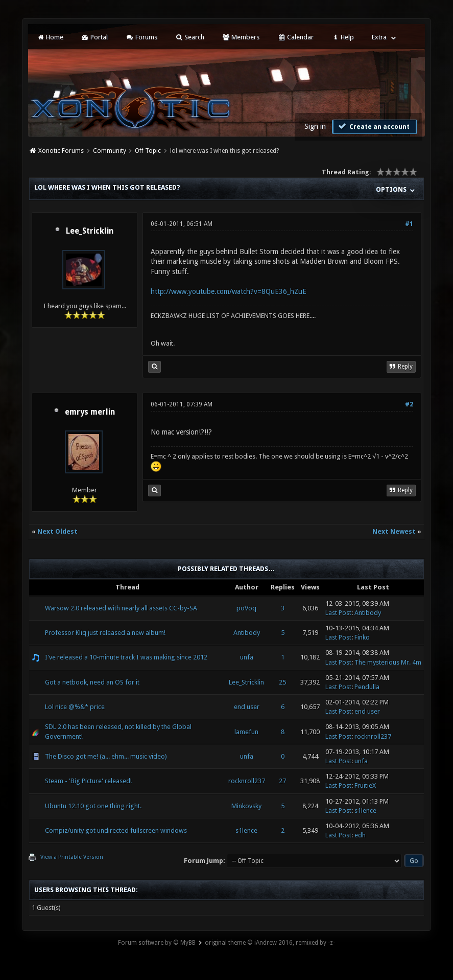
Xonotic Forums (61, 151)
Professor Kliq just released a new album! (105, 633)
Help (343, 37)
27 (282, 781)
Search (190, 37)
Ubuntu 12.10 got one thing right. (93, 806)
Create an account (373, 126)
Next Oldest (57, 531)
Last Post (338, 613)
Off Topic (148, 151)
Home (50, 37)
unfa (247, 657)
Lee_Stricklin (90, 231)
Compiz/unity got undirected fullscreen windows (116, 830)
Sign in (315, 126)
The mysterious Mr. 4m (388, 662)
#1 (409, 224)
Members (241, 37)
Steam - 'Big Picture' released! (88, 781)
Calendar (295, 37)
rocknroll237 (373, 736)
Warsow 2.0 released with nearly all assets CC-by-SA (121, 608)
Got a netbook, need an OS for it (92, 682)
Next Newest (394, 531)
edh (360, 835)
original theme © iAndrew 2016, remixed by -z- (270, 943)
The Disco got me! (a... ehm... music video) (106, 756)
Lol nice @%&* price (75, 707)
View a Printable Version (72, 857)
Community (110, 151)
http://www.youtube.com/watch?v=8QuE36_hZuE (229, 291)
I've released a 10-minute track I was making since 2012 (126, 657)
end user (247, 707)
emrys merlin (90, 412)
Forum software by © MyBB (157, 943)
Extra (379, 37)
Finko (362, 637)
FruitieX (365, 785)
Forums (141, 37)
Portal (94, 37)
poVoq (246, 608)
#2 (409, 404)
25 (282, 682)
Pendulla (367, 687)
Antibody (368, 613)
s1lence (365, 811)
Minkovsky (246, 806)
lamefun (246, 732)
